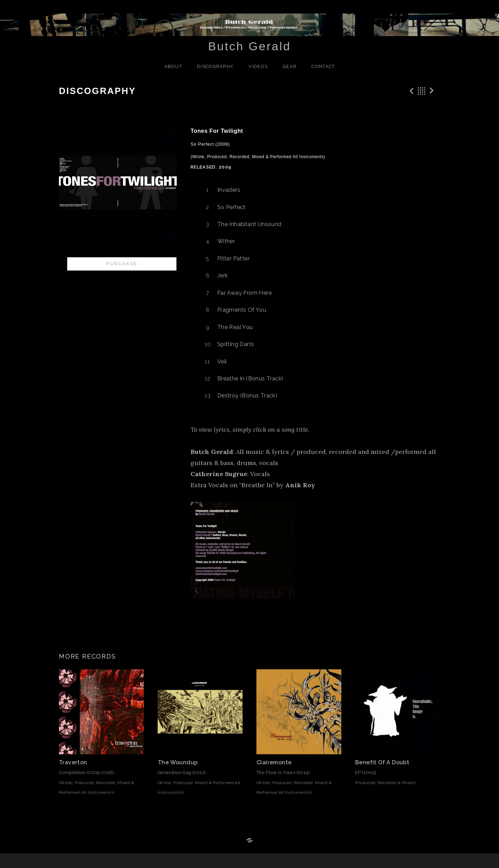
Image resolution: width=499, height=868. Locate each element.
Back (422, 91)
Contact (323, 66)
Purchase (122, 264)
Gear (290, 66)
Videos (258, 66)
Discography (215, 66)
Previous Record (411, 91)
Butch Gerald (249, 46)
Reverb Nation (249, 841)
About (173, 66)
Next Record (433, 91)
